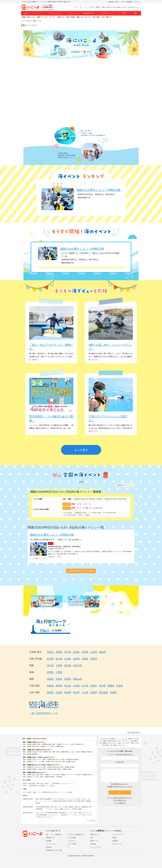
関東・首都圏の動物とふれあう (66, 752)
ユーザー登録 (27, 792)
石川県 (68, 659)
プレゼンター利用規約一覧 (76, 835)
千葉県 (107, 499)
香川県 (102, 686)
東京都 (114, 499)
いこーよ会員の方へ (120, 803)
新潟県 (50, 659)
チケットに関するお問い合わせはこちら (120, 798)
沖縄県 (113, 692)
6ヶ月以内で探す (70, 515)
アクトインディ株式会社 (114, 831)
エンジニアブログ (96, 847)
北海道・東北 (26, 17)
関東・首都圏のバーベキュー (61, 744)
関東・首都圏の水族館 (65, 769)
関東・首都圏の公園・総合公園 (51, 762)
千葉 (50, 17)
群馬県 (92, 499)
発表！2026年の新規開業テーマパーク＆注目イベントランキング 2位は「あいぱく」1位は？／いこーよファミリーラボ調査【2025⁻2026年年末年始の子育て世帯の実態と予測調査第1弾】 (63, 801)
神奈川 (46, 17)
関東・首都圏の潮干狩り (86, 775)
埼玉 (54, 17)
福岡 (111, 17)
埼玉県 (100, 499)
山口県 (85, 686)
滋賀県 (50, 679)
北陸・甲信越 (70, 17)
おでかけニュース (108, 13)
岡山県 (68, 686)
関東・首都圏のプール (43, 746)
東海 (59, 17)
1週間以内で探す (81, 513)
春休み (104, 7)
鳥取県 (50, 686)
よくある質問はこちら (120, 800)
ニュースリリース (51, 844)
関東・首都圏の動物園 (44, 744)
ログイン (137, 2)
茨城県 (77, 499)
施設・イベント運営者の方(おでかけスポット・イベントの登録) (53, 792)
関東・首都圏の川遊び (69, 762)
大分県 (85, 692)
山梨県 (85, 659)
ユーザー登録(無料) (127, 2)
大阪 (82, 17)
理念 (92, 838)
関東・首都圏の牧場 (29, 746)
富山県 (59, 659)
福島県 (102, 652)
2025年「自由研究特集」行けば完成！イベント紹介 (39, 786)
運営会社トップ (95, 835)
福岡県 (50, 692)
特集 (135, 13)
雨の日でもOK (111, 7)
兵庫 (89, 17)
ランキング (73, 13)
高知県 (120, 686)
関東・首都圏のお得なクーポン (32, 759)
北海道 (33, 17)
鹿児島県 (103, 692)
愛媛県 (111, 686)
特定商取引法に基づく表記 (54, 850)
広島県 (76, 686)
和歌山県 (77, 679)
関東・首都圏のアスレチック (32, 762)
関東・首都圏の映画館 (67, 767)
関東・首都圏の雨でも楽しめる (32, 767)
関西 (78, 17)
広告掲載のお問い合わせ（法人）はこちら (120, 787)
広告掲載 (49, 841)
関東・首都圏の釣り (78, 744)
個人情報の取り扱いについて (120, 784)
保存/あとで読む (113, 2)
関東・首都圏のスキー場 (48, 775)
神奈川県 (123, 499)
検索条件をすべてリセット (125, 485)
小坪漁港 (51, 549)
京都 (85, 17)
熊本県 (76, 692)
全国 (64, 499)
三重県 (59, 672)
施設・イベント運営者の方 (54, 835)
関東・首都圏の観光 (57, 746)
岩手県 (68, 652)
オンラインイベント (55, 13)
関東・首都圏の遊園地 (30, 744)
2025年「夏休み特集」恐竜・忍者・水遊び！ (37, 784)
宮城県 (76, 652)
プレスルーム (72, 841)
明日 (81, 515)
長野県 (94, 659)
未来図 (114, 838)
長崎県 (68, 692)
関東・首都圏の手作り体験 (47, 752)
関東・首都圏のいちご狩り (31, 777)
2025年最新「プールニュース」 (62, 784)
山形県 (94, 652)
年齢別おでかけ (89, 13)
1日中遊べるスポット (134, 7)
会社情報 (115, 841)
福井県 (76, 659)
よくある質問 (72, 838)
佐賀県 (59, 692)
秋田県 (85, 652)
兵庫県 (68, 679)
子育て (124, 13)
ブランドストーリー (118, 835)
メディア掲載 (72, 844)
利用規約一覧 (50, 838)
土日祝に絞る (98, 508)
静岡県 (50, 672)
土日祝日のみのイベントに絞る (81, 571)
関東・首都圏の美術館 (50, 769)
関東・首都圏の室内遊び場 (51, 767)
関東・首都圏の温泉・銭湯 (31, 775)
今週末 (87, 515)
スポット (27, 13)
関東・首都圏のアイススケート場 (67, 775)
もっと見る (90, 820)
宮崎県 (94, 692)
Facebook (49, 847)
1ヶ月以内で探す (96, 513)
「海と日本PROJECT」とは (44, 713)
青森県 (59, 652)
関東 (38, 17)
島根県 (59, 686)
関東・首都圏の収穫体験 (84, 752)
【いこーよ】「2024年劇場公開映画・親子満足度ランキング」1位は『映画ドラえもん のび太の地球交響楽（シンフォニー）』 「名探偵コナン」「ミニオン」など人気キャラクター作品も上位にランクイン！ (63, 815)
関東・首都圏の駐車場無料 (70, 759)
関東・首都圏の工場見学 (30, 752)
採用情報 (93, 844)
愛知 (62, 17)
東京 (42, 17)
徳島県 (94, 686)
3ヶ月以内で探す (110, 513)
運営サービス (94, 841)
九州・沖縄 (105, 17)
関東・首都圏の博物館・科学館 (32, 769)
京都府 (59, 679)
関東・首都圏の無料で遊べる (52, 759)
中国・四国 (96, 17)
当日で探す (68, 513)
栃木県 (85, 499)
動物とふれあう (122, 7)
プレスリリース (117, 844)
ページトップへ (134, 733)
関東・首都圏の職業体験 (30, 754)
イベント (38, 13)
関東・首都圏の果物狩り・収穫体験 (51, 777)
